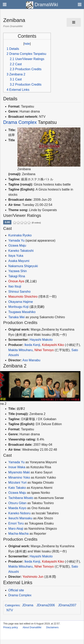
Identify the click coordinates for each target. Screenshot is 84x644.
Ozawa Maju (17, 245)
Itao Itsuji (15, 286)
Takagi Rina (17, 276)
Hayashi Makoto (41, 340)
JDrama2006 (46, 605)
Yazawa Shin (18, 271)
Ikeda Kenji (32, 345)
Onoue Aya (16, 281)
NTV (10, 610)
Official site (16, 590)
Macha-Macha (18, 534)
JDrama (28, 605)
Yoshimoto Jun (33, 577)
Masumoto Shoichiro (23, 297)
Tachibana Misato (21, 498)
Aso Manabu (31, 360)
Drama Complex (20, 122)
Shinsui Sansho (19, 292)
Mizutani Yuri (17, 483)
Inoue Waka (17, 467)
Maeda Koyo (17, 508)
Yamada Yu (16, 241)
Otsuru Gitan (17, 503)
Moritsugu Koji (18, 307)
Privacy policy (10, 627)
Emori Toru (16, 523)
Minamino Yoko (19, 478)
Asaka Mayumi (19, 261)
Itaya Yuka (16, 256)
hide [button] (27, 44)
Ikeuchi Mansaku (20, 518)
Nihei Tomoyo (44, 350)
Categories (12, 605)
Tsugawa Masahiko (22, 312)
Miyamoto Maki (19, 472)
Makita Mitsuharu (21, 350)
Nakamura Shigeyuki (23, 266)
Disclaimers (52, 627)
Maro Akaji (16, 529)
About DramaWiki (32, 627)
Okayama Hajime (21, 302)
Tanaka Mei (17, 317)
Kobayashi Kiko (53, 345)
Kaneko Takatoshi (21, 251)
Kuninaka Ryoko (20, 235)
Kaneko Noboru (19, 513)
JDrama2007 (67, 605)
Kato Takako (17, 488)
